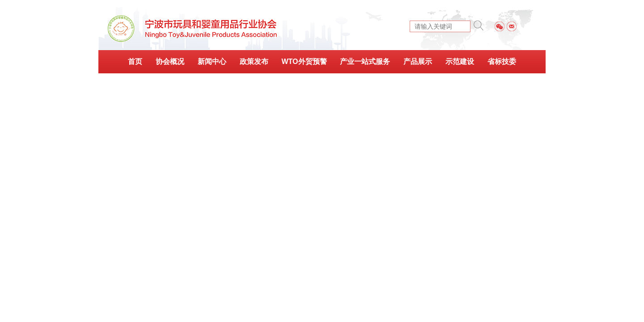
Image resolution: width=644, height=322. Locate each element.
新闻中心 (212, 61)
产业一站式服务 (365, 61)
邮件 (512, 26)
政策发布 (254, 61)
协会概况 (170, 61)
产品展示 (418, 61)
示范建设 (460, 61)
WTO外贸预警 (304, 61)
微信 (500, 26)
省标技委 (502, 61)
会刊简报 (322, 84)
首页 (135, 61)
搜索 (479, 25)
